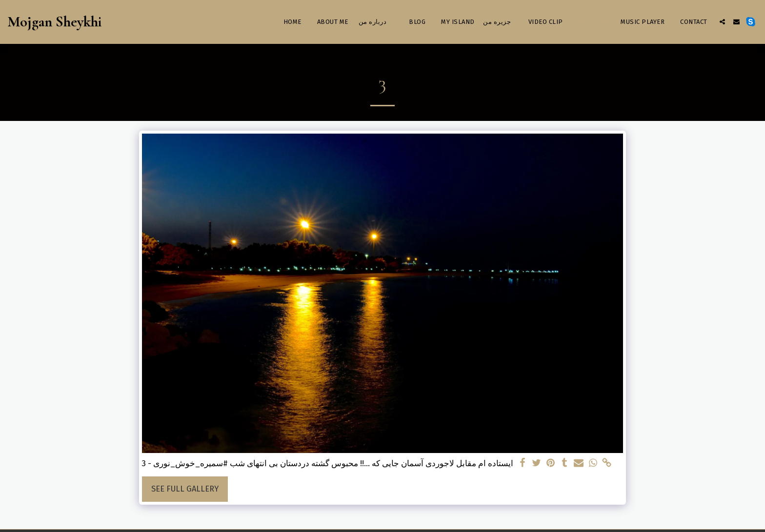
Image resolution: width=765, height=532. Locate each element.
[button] (722, 22)
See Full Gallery (185, 489)
